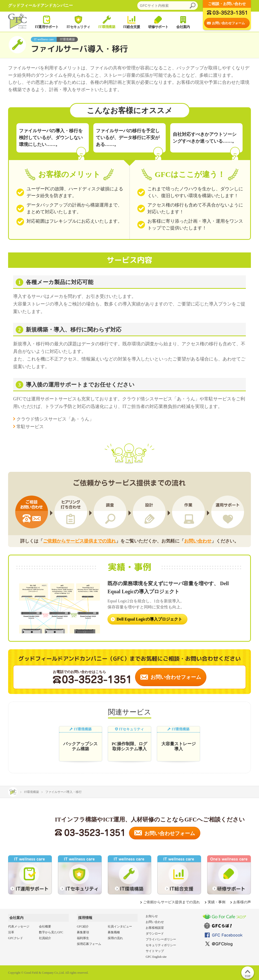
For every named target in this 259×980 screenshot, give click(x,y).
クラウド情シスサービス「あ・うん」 (55, 419)
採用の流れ (115, 938)
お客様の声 (242, 902)
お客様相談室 (155, 928)
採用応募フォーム (89, 944)
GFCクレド (16, 938)
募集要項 (83, 932)
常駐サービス (30, 427)
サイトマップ (155, 951)
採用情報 (85, 918)
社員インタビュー (120, 926)
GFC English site (156, 957)
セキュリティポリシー (161, 945)
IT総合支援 (132, 22)
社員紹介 (45, 938)
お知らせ (152, 916)
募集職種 (114, 932)
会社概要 (45, 926)
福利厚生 (83, 938)
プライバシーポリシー (161, 939)
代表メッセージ (19, 926)
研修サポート (158, 22)
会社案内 (183, 22)
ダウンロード (155, 934)
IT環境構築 (107, 22)
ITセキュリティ (78, 22)
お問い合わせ (198, 541)
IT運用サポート (47, 22)
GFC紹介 (83, 926)
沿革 (11, 932)
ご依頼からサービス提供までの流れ (79, 541)
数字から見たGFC (51, 932)
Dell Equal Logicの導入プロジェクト (149, 619)
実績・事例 (217, 902)
